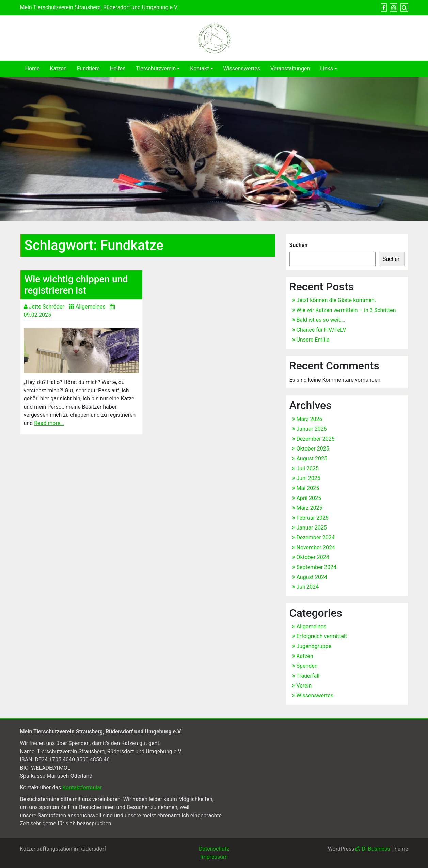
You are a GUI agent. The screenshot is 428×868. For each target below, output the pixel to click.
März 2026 (310, 419)
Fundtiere (88, 69)
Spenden (307, 666)
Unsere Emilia (313, 340)
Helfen (117, 69)
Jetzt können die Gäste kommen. (336, 300)
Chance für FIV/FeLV (321, 330)
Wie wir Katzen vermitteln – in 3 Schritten (346, 310)
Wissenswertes (242, 69)
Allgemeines (91, 307)
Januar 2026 (312, 429)
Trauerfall (308, 676)
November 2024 (316, 547)
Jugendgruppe (314, 646)
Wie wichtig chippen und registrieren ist (76, 285)
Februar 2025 (313, 518)
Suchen (299, 245)
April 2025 (309, 498)
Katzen (58, 69)
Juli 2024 (308, 587)
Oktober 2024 (313, 557)
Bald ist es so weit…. (321, 320)
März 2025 (310, 508)
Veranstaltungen (290, 69)
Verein (304, 686)
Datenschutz (214, 849)
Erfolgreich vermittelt (322, 636)
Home (33, 69)
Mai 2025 (308, 488)
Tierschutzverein (156, 69)
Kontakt (199, 69)
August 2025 (312, 459)
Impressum (214, 857)
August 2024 (312, 577)
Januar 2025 (312, 528)
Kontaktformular (82, 787)
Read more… (49, 423)
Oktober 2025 (313, 449)
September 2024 (317, 567)
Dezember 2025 (316, 439)
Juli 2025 (308, 468)
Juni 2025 (308, 478)
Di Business (373, 849)
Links (327, 69)
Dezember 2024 (316, 538)
